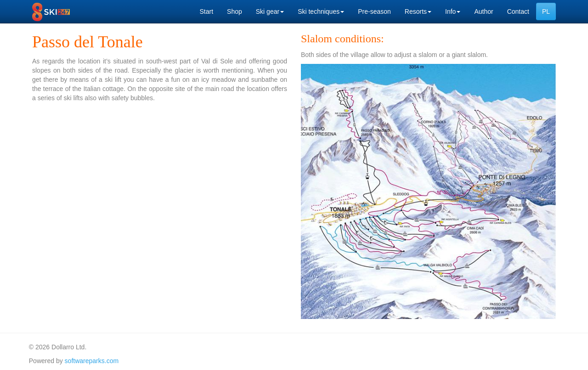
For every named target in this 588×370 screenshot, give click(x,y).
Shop (235, 11)
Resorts (418, 11)
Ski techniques (321, 11)
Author (483, 11)
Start (206, 11)
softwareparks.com (92, 361)
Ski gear (270, 11)
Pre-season (374, 11)
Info (453, 11)
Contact (518, 11)
